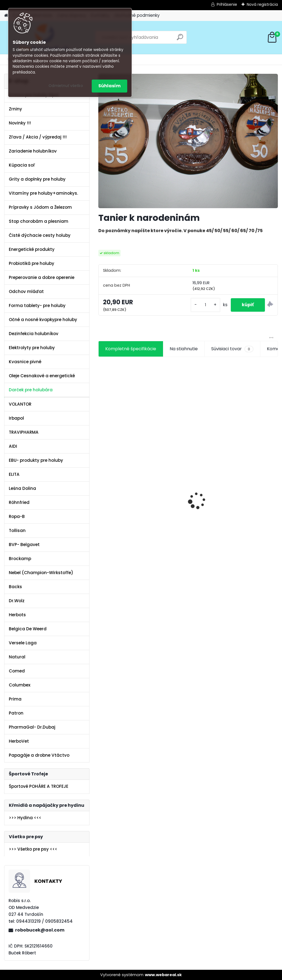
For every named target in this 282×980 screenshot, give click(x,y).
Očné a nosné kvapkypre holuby (43, 320)
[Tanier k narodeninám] (188, 141)
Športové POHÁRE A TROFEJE (39, 786)
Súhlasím (109, 86)
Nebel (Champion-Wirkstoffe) (41, 573)
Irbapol (16, 418)
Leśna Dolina (22, 488)
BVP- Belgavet (24, 545)
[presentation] (101, 491)
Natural (17, 657)
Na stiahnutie (184, 349)
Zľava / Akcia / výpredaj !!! (38, 137)
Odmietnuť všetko (66, 86)
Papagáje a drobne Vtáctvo (39, 755)
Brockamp (20, 559)
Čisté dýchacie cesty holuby (40, 235)
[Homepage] (6, 16)
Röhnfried (19, 502)
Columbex (20, 685)
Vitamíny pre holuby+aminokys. (43, 193)
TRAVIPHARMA (24, 432)
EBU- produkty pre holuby (36, 460)
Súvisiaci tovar (232, 349)
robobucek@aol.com (40, 930)
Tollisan (17, 530)
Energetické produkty (32, 249)
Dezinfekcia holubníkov (34, 334)
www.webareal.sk (163, 975)
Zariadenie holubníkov (33, 151)
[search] (180, 39)
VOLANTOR (20, 404)
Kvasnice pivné (25, 362)
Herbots (17, 615)
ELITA (14, 474)
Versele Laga (23, 643)
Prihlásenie (227, 4)
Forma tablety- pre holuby (37, 306)
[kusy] (205, 305)
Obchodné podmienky (137, 15)
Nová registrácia (262, 4)
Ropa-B (17, 516)
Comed (17, 671)
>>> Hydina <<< (25, 818)
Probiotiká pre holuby (32, 263)
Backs (15, 587)
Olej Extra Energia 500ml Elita (121, 479)
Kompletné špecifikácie (131, 349)
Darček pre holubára (31, 390)
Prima (15, 699)
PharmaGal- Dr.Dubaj (32, 727)
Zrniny (15, 109)
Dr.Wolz (17, 601)
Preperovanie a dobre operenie (42, 277)
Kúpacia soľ (22, 165)
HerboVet (19, 741)
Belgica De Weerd (28, 629)
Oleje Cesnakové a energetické (42, 376)
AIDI (13, 446)
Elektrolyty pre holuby (32, 348)
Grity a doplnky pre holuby (37, 179)
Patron (16, 713)
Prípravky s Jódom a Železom (40, 207)
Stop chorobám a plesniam (39, 221)
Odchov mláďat (26, 291)
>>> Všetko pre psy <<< (33, 849)
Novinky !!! (20, 123)
